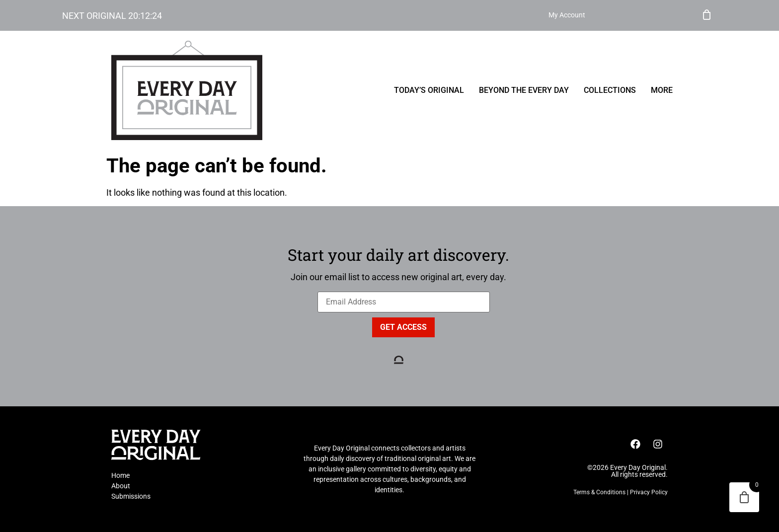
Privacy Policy (649, 492)
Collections (610, 90)
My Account (669, 15)
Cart (707, 14)
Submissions (131, 496)
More (662, 90)
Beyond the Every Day (524, 90)
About (121, 486)
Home (120, 475)
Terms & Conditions (599, 492)
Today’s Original (429, 90)
